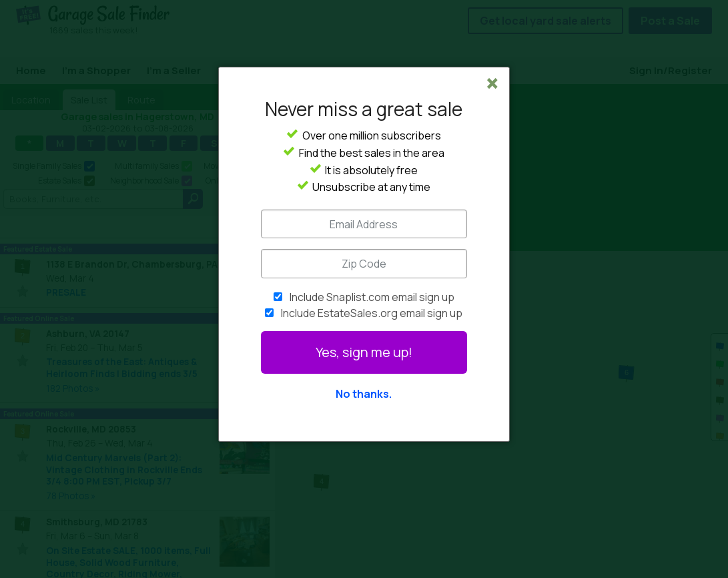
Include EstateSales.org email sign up (372, 313)
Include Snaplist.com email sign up (372, 297)
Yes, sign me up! (364, 352)
